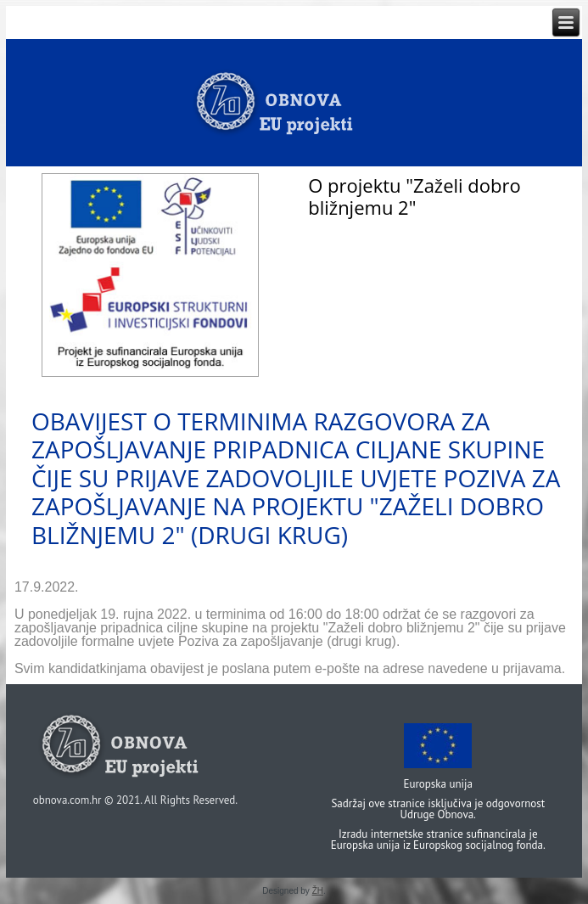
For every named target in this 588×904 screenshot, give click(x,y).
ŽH (318, 891)
